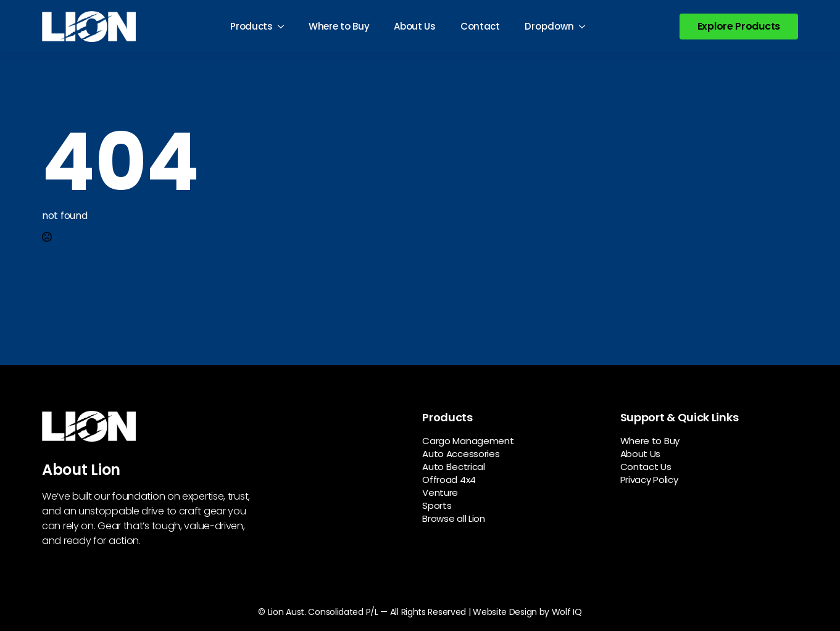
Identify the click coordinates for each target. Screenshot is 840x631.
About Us (415, 26)
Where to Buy (339, 26)
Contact (480, 26)
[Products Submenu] (285, 26)
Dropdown (549, 26)
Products (252, 26)
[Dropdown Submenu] (586, 26)
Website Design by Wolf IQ (527, 612)
